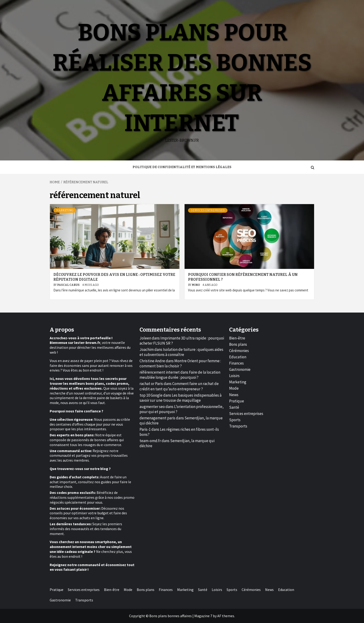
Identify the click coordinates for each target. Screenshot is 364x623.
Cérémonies (239, 351)
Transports (238, 426)
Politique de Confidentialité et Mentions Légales (182, 167)
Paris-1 (145, 429)
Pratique (237, 401)
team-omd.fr (150, 441)
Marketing (65, 210)
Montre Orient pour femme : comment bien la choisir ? (180, 363)
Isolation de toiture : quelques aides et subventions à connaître (181, 352)
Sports (235, 420)
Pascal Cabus (69, 285)
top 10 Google (151, 395)
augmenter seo (152, 407)
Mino (196, 285)
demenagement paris (157, 418)
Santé (234, 407)
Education (238, 357)
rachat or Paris (151, 384)
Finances (236, 363)
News (234, 395)
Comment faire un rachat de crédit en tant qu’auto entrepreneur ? (179, 386)
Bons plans (238, 344)
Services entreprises (208, 210)
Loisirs (234, 376)
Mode (234, 388)
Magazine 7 (203, 616)
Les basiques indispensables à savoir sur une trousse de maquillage (180, 398)
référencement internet (160, 372)
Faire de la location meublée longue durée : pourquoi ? (180, 375)
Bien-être (237, 338)
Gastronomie (240, 369)
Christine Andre (152, 361)
